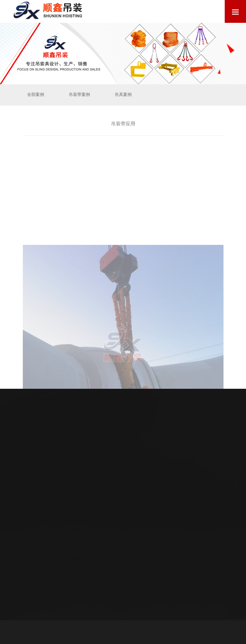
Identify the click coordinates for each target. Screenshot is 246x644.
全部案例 (36, 94)
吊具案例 (123, 94)
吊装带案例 (79, 94)
